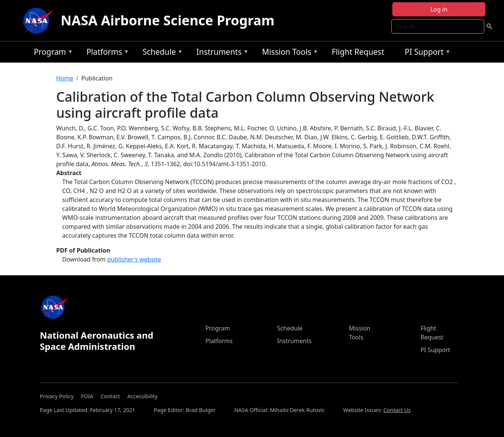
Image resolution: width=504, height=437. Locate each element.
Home (65, 78)
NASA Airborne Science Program (168, 20)
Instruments (221, 53)
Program (52, 53)
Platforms (106, 53)
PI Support (426, 53)
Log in (439, 9)
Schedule (161, 53)
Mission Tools (288, 53)
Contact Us (397, 410)
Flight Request (358, 52)
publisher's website (134, 259)
